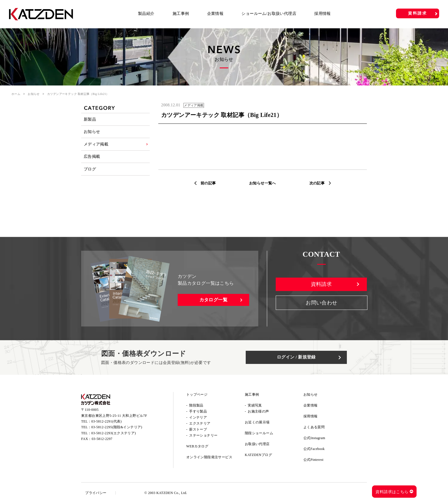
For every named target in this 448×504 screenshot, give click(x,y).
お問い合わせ (321, 306)
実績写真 (255, 406)
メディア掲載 (96, 149)
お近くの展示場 (257, 423)
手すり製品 (198, 412)
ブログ (90, 179)
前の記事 (207, 183)
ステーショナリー (203, 436)
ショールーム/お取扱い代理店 (269, 14)
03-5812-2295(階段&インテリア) (117, 430)
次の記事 (319, 183)
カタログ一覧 (213, 301)
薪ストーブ (198, 430)
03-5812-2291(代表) (107, 424)
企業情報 (215, 14)
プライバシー (97, 494)
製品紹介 (146, 14)
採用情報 (323, 14)
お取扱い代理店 (257, 445)
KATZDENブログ (258, 456)
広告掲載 (92, 164)
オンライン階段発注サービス (209, 458)
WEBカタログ (197, 447)
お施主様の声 (258, 412)
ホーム (16, 94)
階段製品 (196, 406)
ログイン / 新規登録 (304, 358)
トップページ (197, 395)
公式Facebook (314, 450)
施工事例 (181, 14)
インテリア (198, 418)
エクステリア (200, 424)
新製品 (90, 120)
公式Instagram (314, 439)
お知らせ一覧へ (263, 183)
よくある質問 (314, 428)
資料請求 (418, 13)
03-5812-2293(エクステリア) (114, 436)
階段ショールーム (259, 434)
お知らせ (34, 94)
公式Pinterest (313, 461)
